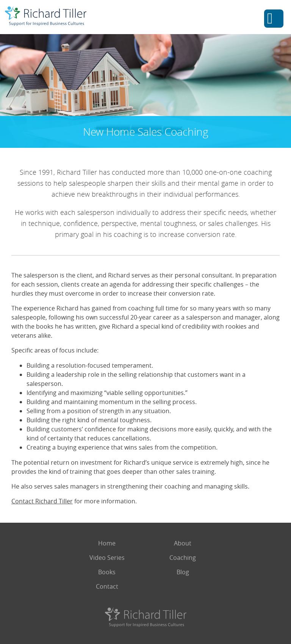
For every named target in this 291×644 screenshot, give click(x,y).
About (183, 543)
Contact (107, 586)
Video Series (107, 558)
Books (107, 572)
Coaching (183, 558)
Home (107, 543)
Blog (183, 572)
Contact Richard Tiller (42, 501)
